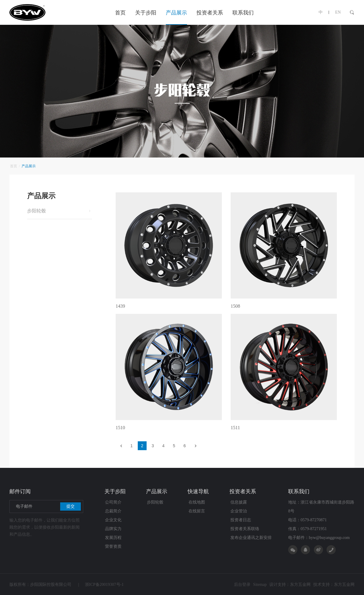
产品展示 (28, 166)
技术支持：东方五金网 (334, 585)
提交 (70, 506)
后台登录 (242, 585)
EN (338, 12)
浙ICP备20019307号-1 (101, 585)
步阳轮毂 (37, 211)
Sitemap (260, 585)
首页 (13, 166)
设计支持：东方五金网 (290, 585)
